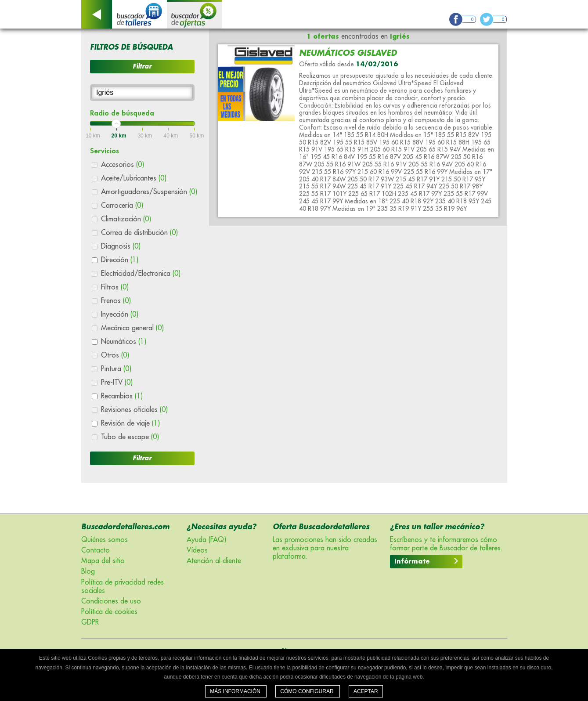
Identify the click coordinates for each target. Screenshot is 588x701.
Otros (115, 355)
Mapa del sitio (103, 561)
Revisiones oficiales (134, 410)
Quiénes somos (105, 540)
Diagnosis (121, 246)
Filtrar (142, 66)
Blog (88, 571)
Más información (236, 691)
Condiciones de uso (111, 601)
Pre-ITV (117, 383)
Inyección (120, 314)
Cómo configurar (308, 691)
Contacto (96, 550)
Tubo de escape (130, 437)
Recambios (122, 396)
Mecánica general (132, 328)
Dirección (120, 260)
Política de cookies (109, 612)
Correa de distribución (139, 233)
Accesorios (123, 165)
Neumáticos (124, 342)
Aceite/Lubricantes (134, 178)
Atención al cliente (214, 561)
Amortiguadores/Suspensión (149, 192)
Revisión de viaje (130, 423)
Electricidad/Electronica (141, 274)
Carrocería (122, 206)
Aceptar (366, 691)
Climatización (126, 219)
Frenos (116, 301)
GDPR (90, 622)
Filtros (115, 287)
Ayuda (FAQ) (206, 540)
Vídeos (197, 550)
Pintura (116, 369)
